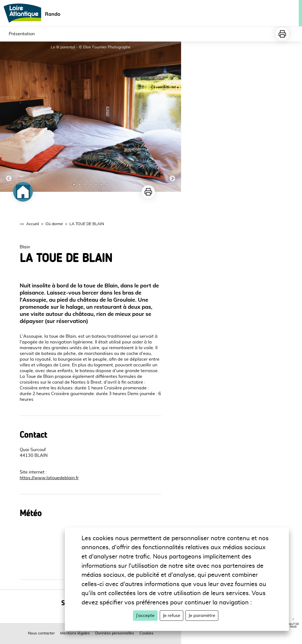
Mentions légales (75, 633)
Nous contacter (41, 633)
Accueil (33, 224)
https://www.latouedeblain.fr (49, 478)
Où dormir (54, 224)
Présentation (22, 34)
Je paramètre (202, 616)
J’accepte (145, 616)
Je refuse (172, 616)
